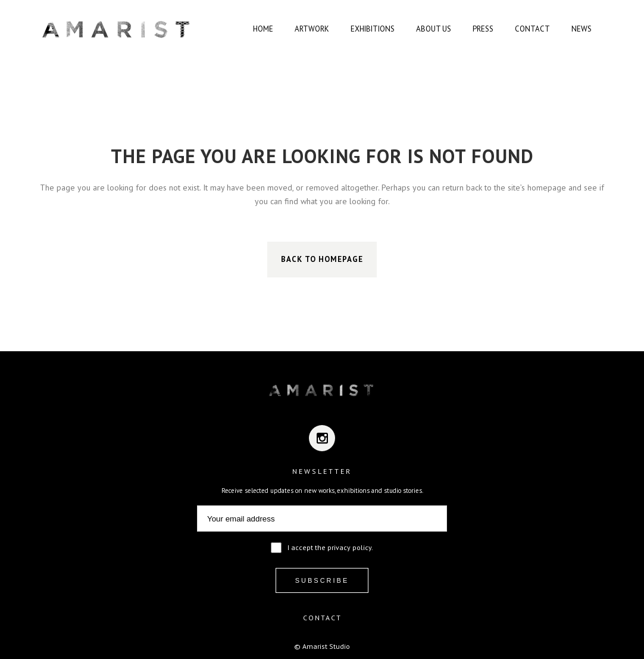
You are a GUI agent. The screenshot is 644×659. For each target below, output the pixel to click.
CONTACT (322, 618)
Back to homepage (322, 259)
